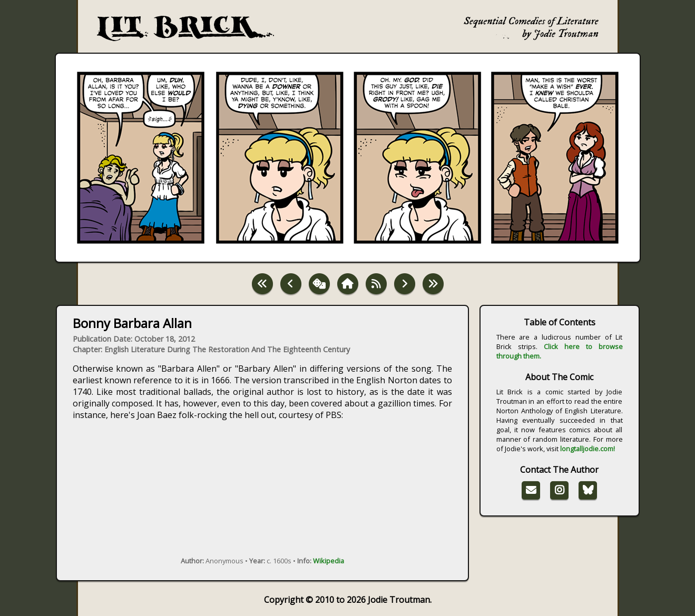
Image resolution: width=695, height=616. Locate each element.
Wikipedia (329, 561)
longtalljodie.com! (588, 449)
